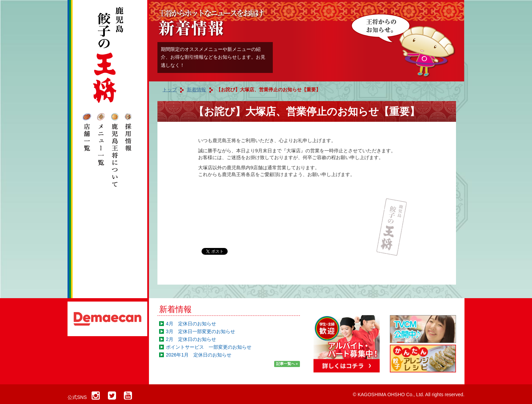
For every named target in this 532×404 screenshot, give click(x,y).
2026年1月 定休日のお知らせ (199, 355)
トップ (170, 90)
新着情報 (175, 309)
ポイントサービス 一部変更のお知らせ (209, 347)
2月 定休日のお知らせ (191, 339)
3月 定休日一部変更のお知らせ (201, 331)
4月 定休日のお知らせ (191, 324)
